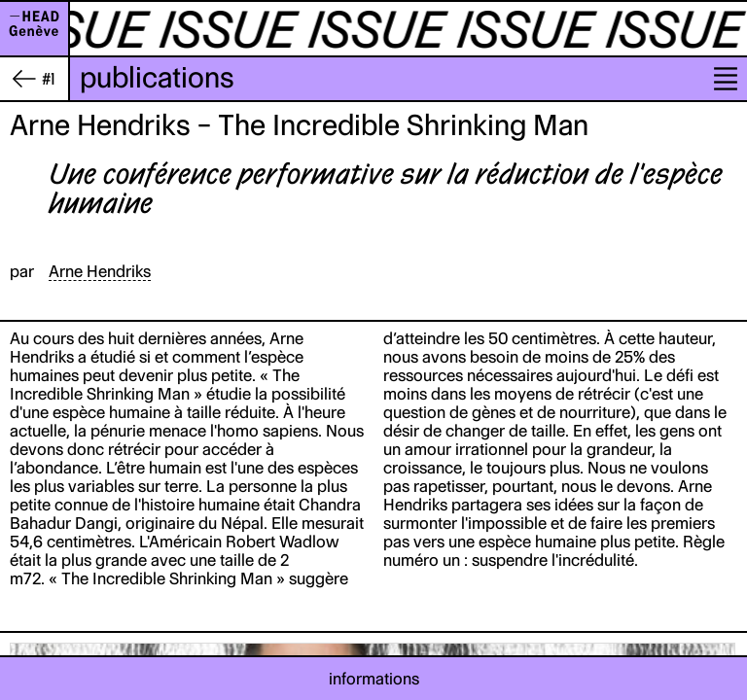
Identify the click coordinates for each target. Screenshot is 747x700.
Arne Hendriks (100, 271)
